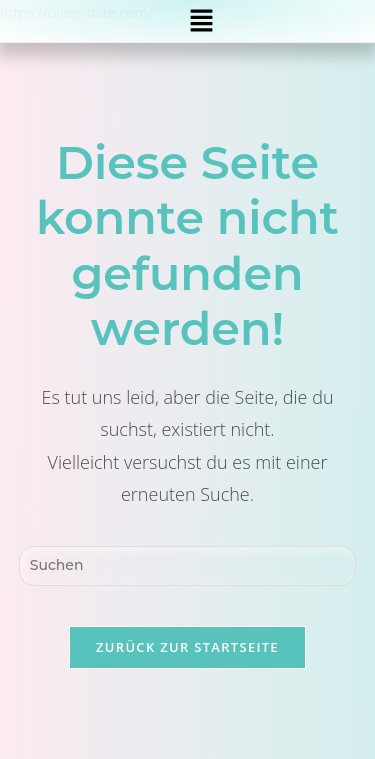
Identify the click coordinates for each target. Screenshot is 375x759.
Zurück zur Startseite (187, 647)
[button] (202, 21)
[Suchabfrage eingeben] (188, 566)
